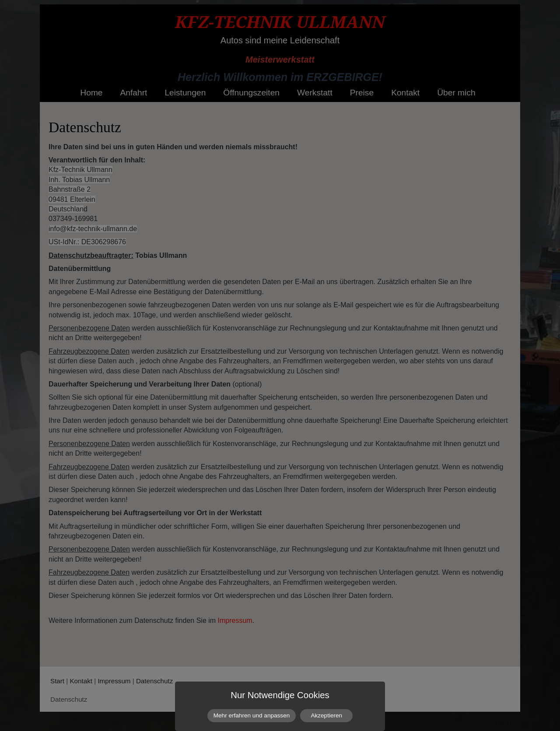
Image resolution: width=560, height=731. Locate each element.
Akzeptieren (326, 715)
